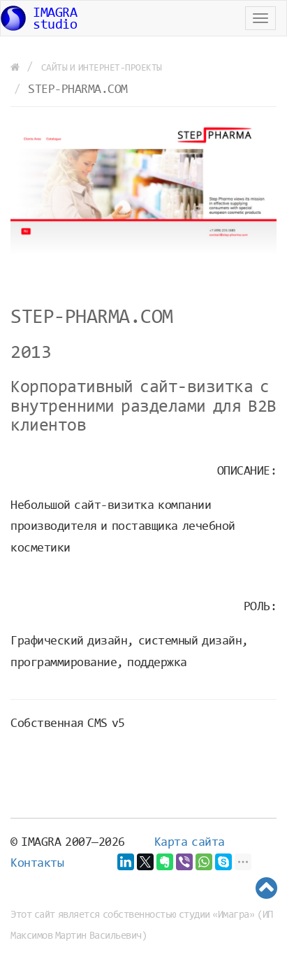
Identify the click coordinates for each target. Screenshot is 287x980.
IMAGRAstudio (39, 20)
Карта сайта (190, 843)
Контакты (37, 864)
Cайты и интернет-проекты (102, 68)
